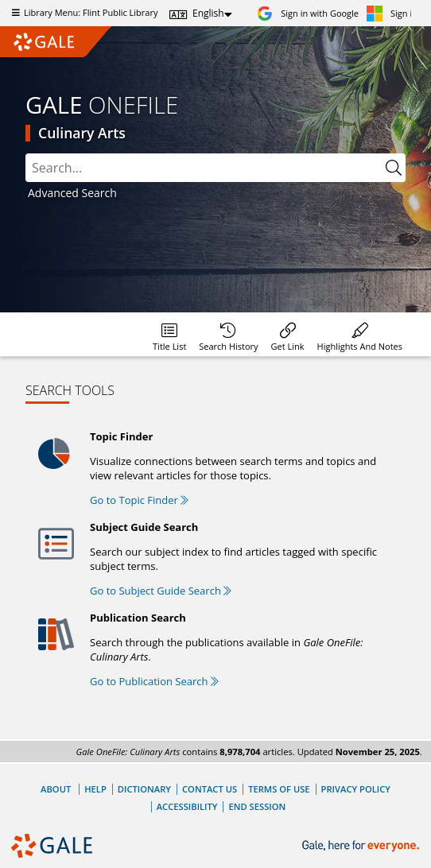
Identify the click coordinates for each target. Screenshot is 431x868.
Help (95, 789)
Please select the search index (26, 154)
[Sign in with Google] (308, 13)
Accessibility (187, 806)
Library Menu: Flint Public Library (83, 12)
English (208, 13)
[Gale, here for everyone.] (362, 846)
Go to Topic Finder (139, 500)
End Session (257, 806)
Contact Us (210, 789)
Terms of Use (279, 789)
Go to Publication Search (154, 681)
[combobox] (204, 168)
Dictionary (144, 789)
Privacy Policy (356, 789)
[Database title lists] (169, 334)
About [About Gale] (56, 789)
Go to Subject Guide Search (161, 591)
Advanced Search (72, 193)
